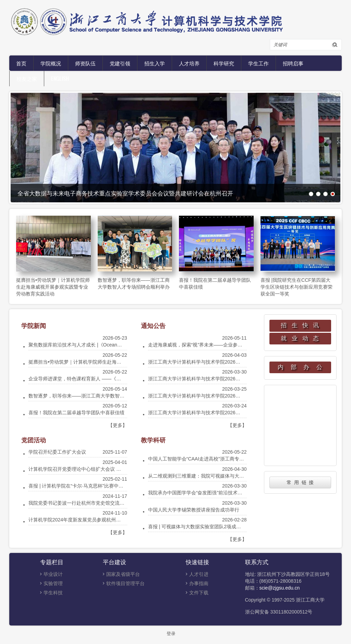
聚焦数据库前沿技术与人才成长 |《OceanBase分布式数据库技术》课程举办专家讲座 (119, 345)
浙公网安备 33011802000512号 (279, 612)
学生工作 (258, 63)
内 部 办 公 (300, 367)
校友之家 (27, 78)
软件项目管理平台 (125, 583)
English (60, 78)
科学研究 (224, 63)
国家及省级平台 (123, 574)
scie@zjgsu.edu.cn (280, 588)
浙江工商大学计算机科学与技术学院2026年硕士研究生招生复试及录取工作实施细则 (237, 396)
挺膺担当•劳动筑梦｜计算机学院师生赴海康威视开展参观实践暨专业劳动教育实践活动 (53, 287)
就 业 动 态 (300, 338)
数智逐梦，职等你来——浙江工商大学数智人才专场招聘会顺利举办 (100, 396)
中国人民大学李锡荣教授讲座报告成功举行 (194, 510)
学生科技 (53, 593)
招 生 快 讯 (300, 325)
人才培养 (189, 63)
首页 (21, 63)
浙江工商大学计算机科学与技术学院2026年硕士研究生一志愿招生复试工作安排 (233, 379)
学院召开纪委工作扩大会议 (57, 452)
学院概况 (51, 63)
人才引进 (199, 574)
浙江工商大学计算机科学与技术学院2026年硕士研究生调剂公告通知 (221, 362)
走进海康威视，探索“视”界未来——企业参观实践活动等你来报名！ (219, 345)
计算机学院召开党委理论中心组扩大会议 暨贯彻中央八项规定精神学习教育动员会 (116, 469)
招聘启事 (293, 63)
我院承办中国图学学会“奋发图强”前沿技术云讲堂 (200, 493)
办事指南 (199, 583)
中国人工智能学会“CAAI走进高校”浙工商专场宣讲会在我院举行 (215, 459)
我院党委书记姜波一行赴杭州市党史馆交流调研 (79, 503)
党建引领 (120, 63)
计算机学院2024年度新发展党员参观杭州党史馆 (79, 520)
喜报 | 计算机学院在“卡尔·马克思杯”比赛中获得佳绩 (83, 486)
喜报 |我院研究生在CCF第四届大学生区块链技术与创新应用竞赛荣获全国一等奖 (296, 287)
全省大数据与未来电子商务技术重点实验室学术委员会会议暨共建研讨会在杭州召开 (125, 193)
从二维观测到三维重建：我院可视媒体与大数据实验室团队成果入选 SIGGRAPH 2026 (239, 476)
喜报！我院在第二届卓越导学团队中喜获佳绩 (76, 413)
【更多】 (118, 425)
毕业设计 (53, 574)
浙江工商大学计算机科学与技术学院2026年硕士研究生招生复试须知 (221, 413)
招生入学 (155, 63)
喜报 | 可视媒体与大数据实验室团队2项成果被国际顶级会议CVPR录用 (223, 527)
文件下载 (199, 593)
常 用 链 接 (300, 482)
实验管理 (53, 583)
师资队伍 (85, 63)
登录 (171, 634)
